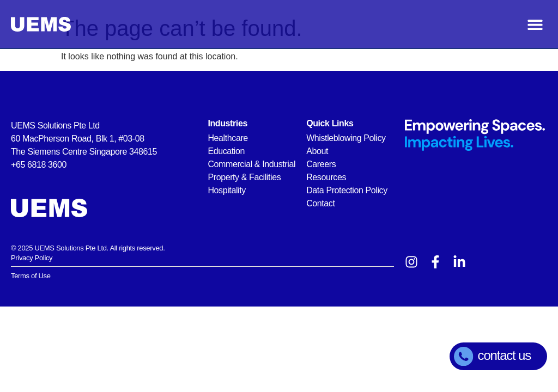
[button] (535, 24)
